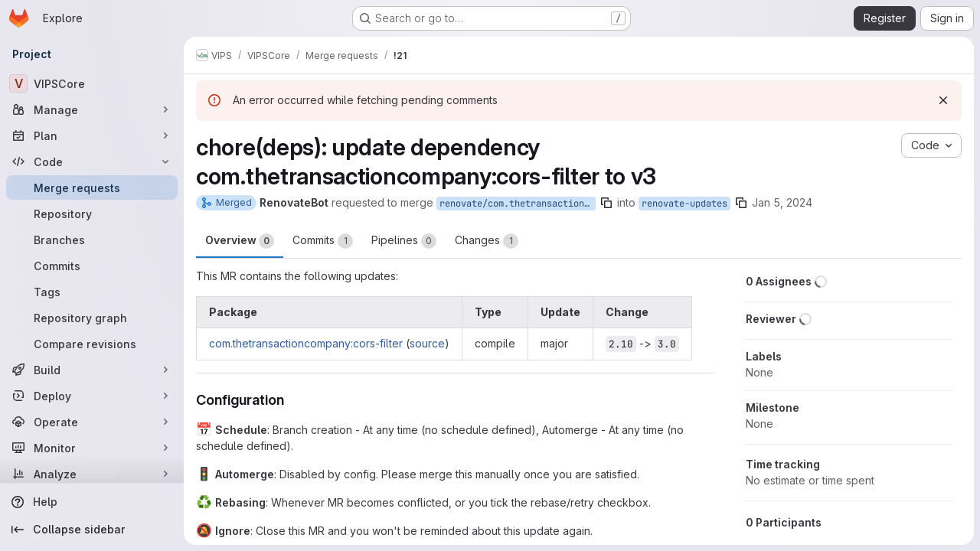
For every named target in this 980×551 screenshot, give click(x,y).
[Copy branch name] (606, 203)
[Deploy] (92, 396)
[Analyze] (92, 474)
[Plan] (92, 135)
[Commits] (92, 266)
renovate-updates (684, 204)
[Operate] (92, 422)
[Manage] (92, 109)
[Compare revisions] (92, 344)
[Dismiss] (943, 100)
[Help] (92, 502)
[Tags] (92, 292)
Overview (240, 241)
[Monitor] (92, 448)
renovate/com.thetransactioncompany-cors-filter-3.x (518, 204)
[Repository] (92, 214)
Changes (487, 241)
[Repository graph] (92, 318)
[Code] (92, 161)
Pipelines (404, 241)
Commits (323, 241)
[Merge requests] (92, 187)
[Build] (92, 370)
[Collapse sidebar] (92, 530)
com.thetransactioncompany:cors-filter (306, 343)
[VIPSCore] (92, 83)
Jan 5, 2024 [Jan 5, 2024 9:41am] (782, 202)
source (427, 343)
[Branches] (92, 240)
